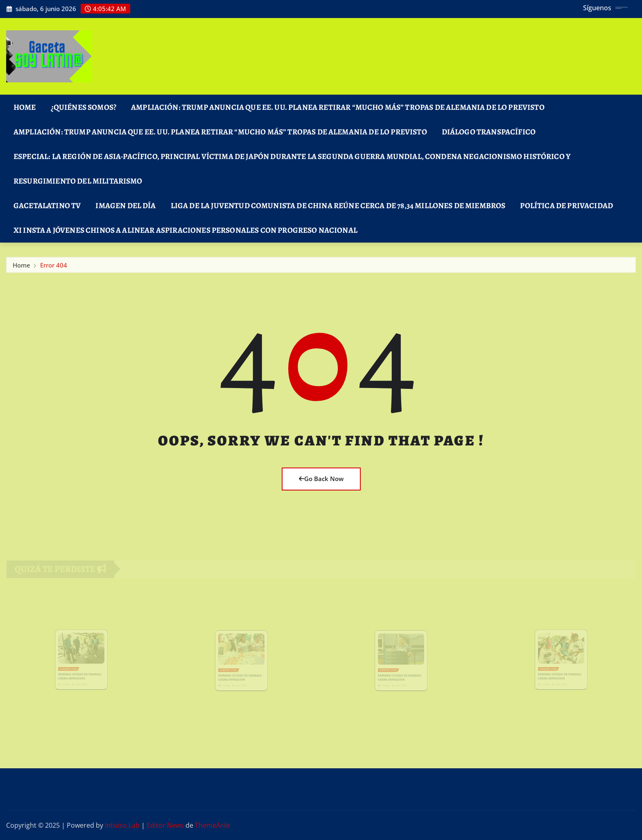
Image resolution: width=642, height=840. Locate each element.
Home (25, 107)
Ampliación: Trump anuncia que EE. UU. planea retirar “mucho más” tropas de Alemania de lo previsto (338, 107)
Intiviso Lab (122, 825)
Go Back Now (321, 479)
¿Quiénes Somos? (84, 107)
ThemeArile (212, 825)
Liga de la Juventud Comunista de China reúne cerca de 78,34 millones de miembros (338, 205)
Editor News (165, 825)
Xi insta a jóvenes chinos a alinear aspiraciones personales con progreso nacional (185, 230)
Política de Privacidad (566, 205)
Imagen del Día (125, 205)
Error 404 (54, 267)
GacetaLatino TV (47, 205)
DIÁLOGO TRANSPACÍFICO (489, 132)
